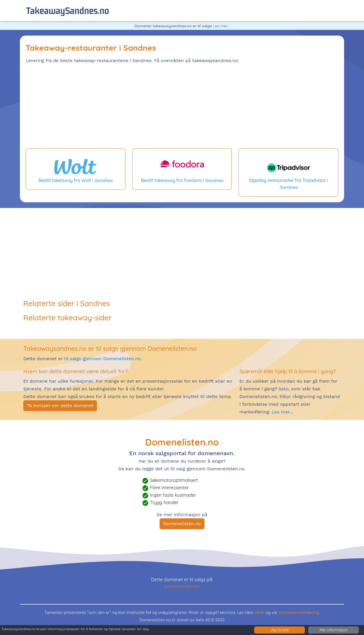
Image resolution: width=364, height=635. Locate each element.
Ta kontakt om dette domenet (60, 406)
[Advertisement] (182, 107)
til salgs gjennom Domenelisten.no (102, 359)
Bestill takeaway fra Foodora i (182, 169)
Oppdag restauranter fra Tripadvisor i (288, 172)
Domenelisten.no (182, 524)
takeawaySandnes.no (68, 10)
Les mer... (221, 26)
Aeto (283, 389)
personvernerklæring (299, 613)
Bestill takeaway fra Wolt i (76, 169)
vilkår (259, 613)
